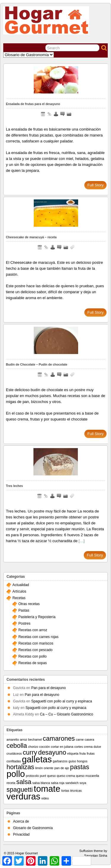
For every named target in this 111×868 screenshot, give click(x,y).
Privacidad (21, 834)
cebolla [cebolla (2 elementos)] (17, 746)
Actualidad (21, 585)
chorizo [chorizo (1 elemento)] (33, 747)
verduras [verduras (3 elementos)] (23, 796)
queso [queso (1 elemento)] (51, 776)
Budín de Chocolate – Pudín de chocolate (37, 364)
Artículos (19, 591)
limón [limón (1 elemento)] (39, 768)
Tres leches (14, 486)
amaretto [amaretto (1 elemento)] (13, 740)
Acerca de (21, 821)
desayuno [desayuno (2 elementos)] (52, 752)
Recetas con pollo (32, 656)
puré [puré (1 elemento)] (43, 776)
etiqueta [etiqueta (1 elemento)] (73, 753)
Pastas (24, 610)
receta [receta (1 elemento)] (11, 783)
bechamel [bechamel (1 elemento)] (35, 740)
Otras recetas (29, 604)
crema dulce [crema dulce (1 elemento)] (92, 747)
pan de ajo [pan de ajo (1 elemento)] (62, 768)
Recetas (19, 598)
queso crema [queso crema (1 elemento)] (66, 776)
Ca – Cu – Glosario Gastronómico (67, 714)
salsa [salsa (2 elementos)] (24, 782)
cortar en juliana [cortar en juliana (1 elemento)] (62, 747)
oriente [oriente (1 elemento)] (49, 768)
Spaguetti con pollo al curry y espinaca (61, 701)
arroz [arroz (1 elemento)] (23, 740)
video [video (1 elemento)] (45, 798)
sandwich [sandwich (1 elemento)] (72, 783)
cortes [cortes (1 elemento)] (79, 747)
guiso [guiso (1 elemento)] (72, 761)
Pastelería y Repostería (37, 617)
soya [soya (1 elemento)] (83, 783)
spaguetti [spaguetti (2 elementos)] (20, 790)
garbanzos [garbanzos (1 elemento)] (60, 761)
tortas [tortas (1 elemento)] (65, 791)
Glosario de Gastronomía (33, 828)
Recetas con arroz (33, 630)
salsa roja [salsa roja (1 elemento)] (58, 783)
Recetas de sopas (33, 663)
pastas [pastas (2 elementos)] (80, 767)
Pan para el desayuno (48, 688)
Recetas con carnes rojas (38, 637)
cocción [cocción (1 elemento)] (44, 747)
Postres (24, 623)
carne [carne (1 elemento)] (80, 740)
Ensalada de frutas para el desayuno (33, 104)
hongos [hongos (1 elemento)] (82, 761)
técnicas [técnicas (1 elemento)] (76, 791)
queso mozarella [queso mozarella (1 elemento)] (88, 776)
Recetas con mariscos (36, 643)
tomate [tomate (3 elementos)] (47, 789)
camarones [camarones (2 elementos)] (59, 738)
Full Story (95, 185)
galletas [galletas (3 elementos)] (37, 759)
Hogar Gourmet (27, 853)
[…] (82, 541)
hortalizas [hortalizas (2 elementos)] (20, 767)
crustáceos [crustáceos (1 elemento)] (14, 753)
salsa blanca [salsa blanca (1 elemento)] (41, 783)
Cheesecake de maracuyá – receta (31, 237)
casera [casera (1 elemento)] (89, 740)
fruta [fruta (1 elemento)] (82, 753)
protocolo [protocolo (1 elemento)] (32, 776)
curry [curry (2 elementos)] (30, 752)
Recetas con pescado (35, 650)
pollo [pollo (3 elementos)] (16, 774)
